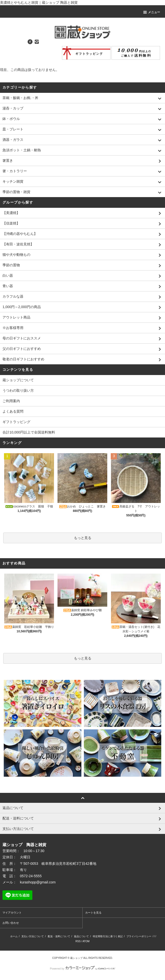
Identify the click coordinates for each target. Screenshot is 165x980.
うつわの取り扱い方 (18, 390)
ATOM (86, 941)
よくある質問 (13, 411)
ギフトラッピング (16, 422)
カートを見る (93, 913)
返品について (81, 936)
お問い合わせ (11, 923)
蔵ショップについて (18, 380)
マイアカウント (12, 913)
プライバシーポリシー (139, 936)
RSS (78, 941)
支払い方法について (33, 936)
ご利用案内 (11, 401)
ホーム (14, 936)
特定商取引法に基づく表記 (108, 936)
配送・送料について (59, 936)
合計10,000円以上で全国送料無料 (29, 432)
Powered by (82, 969)
